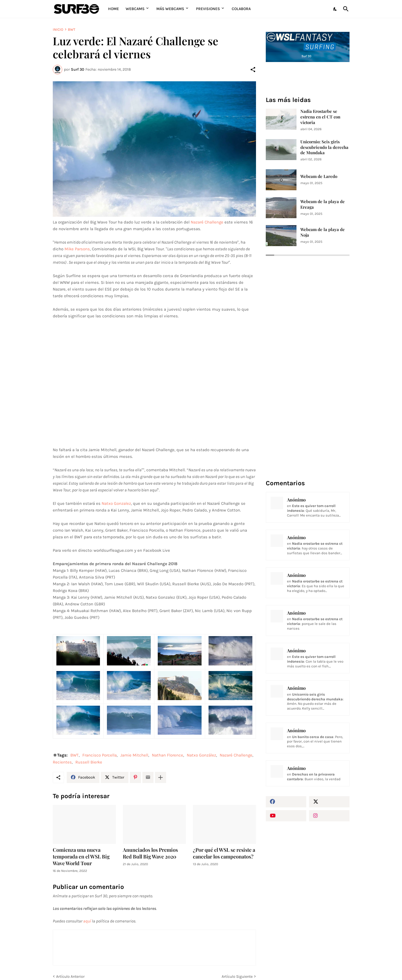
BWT (72, 29)
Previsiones (208, 9)
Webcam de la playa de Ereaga (323, 204)
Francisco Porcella (100, 755)
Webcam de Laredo (319, 176)
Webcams (135, 9)
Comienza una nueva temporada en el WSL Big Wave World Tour (81, 857)
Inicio (58, 29)
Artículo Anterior (70, 977)
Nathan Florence (167, 755)
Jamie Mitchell (134, 755)
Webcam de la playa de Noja (323, 232)
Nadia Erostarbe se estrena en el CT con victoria (320, 117)
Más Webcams (170, 9)
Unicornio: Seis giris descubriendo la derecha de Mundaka (324, 147)
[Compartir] (253, 70)
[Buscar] (345, 9)
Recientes (62, 762)
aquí (87, 921)
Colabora (241, 9)
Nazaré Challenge (207, 222)
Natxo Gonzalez (116, 503)
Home (113, 9)
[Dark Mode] (335, 9)
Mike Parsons (77, 249)
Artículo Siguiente (237, 977)
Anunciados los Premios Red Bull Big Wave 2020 (150, 853)
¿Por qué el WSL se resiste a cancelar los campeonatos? (224, 853)
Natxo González (201, 755)
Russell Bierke (89, 762)
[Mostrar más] (161, 777)
